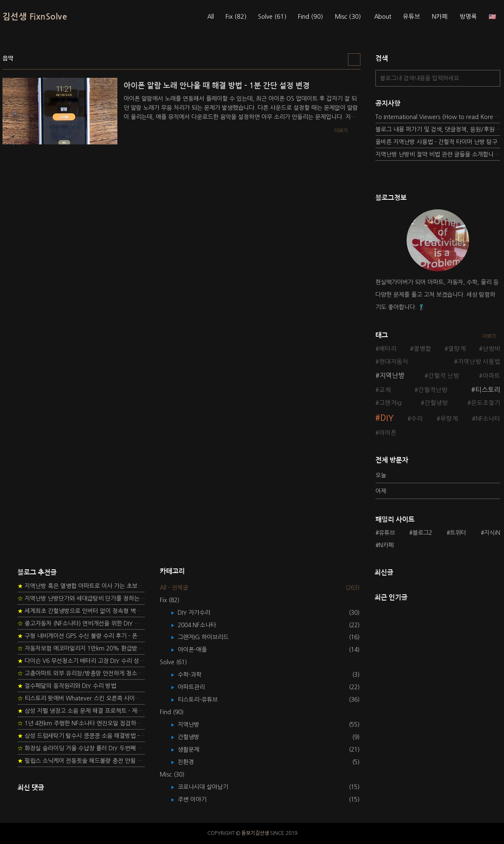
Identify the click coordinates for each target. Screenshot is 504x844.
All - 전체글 (174, 588)
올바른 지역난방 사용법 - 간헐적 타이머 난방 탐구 (436, 142)
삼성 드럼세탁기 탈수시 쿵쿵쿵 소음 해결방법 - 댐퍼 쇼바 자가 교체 (81, 736)
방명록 (468, 17)
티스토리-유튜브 (204, 700)
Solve (272, 17)
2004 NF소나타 (203, 625)
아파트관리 (197, 687)
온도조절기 (486, 403)
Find (310, 17)
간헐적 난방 (444, 376)
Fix (236, 17)
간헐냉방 (436, 403)
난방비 (492, 349)
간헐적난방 (433, 390)
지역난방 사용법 (479, 362)
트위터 (458, 533)
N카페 (440, 17)
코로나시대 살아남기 (209, 787)
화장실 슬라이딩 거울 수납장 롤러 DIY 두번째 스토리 (81, 748)
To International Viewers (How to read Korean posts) (438, 117)
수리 (417, 419)
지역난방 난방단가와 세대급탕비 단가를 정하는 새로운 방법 (81, 598)
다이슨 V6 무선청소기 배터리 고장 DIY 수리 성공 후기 (81, 661)
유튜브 (412, 17)
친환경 (192, 762)
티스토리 (488, 390)
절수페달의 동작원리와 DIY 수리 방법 (67, 686)
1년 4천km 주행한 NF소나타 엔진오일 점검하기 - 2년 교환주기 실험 (81, 723)
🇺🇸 (492, 17)
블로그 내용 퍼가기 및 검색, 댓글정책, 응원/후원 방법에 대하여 (438, 129)
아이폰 (388, 433)
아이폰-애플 (198, 650)
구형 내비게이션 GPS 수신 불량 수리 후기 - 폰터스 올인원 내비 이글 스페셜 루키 (81, 636)
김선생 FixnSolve (35, 17)
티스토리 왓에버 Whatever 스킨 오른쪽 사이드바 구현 (81, 698)
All (211, 17)
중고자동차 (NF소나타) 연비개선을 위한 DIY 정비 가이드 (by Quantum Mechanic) (81, 623)
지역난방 (392, 375)
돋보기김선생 (255, 833)
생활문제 (195, 750)
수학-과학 (196, 675)
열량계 (457, 349)
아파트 (492, 376)
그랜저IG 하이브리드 (209, 637)
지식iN (492, 533)
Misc (348, 17)
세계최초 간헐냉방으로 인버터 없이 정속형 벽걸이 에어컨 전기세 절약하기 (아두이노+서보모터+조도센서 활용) (81, 611)
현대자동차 (394, 362)
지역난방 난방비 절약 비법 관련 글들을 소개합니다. (438, 154)
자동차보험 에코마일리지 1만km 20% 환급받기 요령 (81, 648)
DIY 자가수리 (200, 613)
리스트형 (354, 60)
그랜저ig (390, 403)
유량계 (449, 419)
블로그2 (422, 533)
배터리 (388, 349)
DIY (387, 418)
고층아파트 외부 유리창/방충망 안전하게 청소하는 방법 (81, 673)
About (383, 17)
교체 (385, 390)
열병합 (422, 349)
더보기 (489, 336)
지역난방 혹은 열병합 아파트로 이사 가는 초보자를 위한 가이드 (81, 586)
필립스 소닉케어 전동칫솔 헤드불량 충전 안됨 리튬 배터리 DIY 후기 (81, 761)
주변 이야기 (198, 799)
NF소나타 (488, 419)
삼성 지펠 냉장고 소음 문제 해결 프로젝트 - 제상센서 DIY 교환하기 (81, 711)
